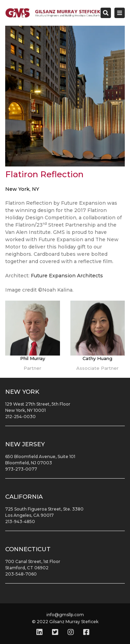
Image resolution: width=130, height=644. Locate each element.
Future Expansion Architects (67, 276)
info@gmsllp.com (65, 615)
